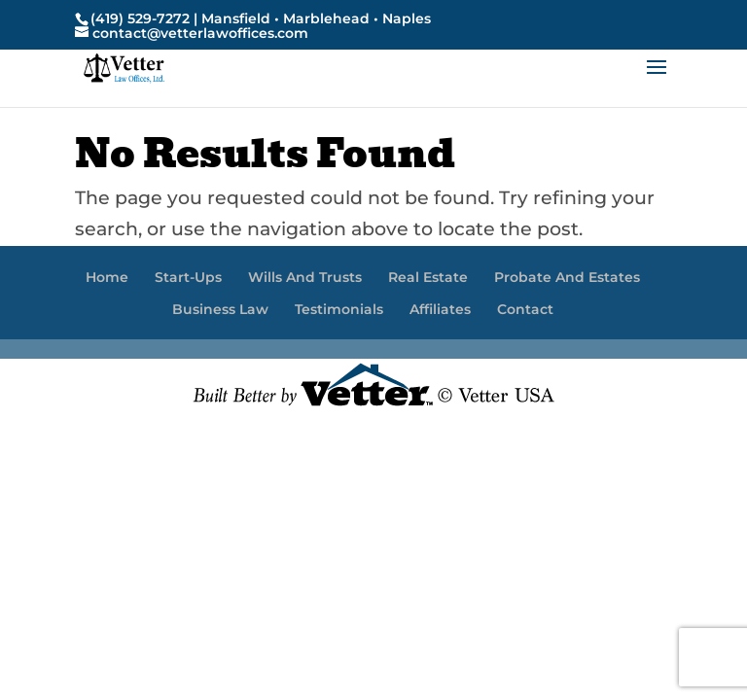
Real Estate (428, 277)
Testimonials (339, 309)
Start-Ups (188, 277)
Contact (525, 309)
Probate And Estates (567, 277)
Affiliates (440, 309)
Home (107, 277)
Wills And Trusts (305, 277)
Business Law (220, 309)
